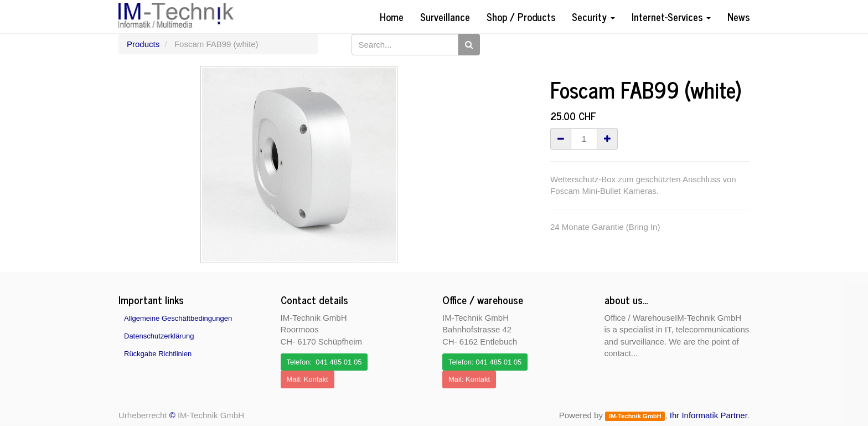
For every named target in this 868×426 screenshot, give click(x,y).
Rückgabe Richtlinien (158, 354)
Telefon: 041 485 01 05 (324, 362)
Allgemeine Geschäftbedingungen (178, 318)
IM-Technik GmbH (635, 416)
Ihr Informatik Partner (709, 415)
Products (143, 44)
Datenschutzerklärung (159, 336)
